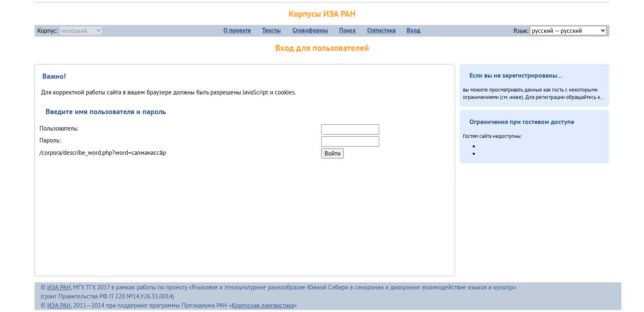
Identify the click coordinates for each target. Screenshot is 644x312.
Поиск (347, 30)
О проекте (237, 30)
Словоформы (310, 30)
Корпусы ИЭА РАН (322, 14)
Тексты (271, 30)
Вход (414, 30)
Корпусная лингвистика (263, 305)
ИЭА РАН (59, 287)
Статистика (381, 30)
